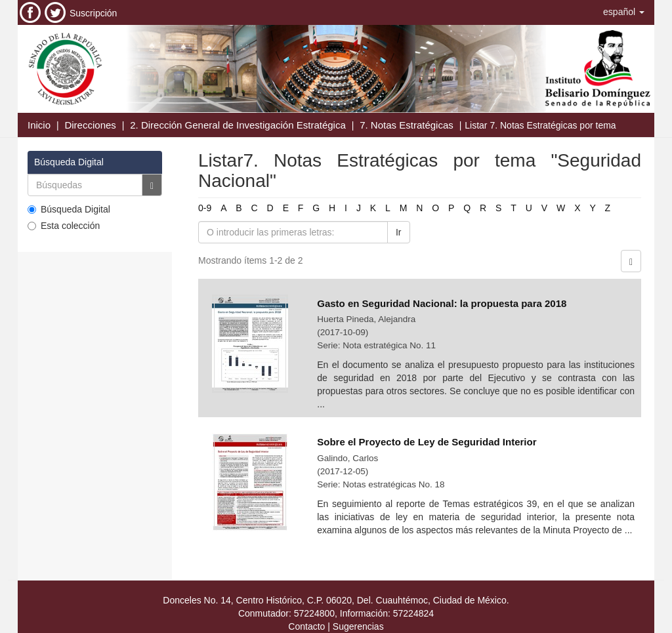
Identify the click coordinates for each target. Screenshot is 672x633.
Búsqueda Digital (69, 209)
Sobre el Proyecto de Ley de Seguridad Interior (427, 442)
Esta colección (64, 226)
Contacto (306, 626)
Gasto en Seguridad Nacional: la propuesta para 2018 (442, 303)
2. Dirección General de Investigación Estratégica (238, 125)
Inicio (39, 125)
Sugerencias (358, 626)
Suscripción (93, 13)
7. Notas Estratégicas (407, 125)
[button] (624, 12)
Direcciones (90, 125)
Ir (399, 232)
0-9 (205, 208)
